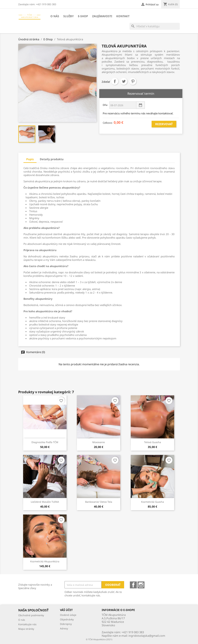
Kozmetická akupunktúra (45, 561)
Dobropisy (66, 624)
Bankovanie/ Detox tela (99, 502)
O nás (55, 16)
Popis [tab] (30, 159)
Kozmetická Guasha (153, 502)
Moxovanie (99, 442)
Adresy (64, 628)
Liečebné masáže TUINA (45, 502)
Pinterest (133, 81)
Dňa (105, 105)
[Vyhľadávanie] (155, 26)
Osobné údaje (68, 615)
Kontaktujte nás (27, 624)
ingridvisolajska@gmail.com (147, 636)
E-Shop (83, 16)
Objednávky (67, 619)
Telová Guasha (153, 442)
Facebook (133, 585)
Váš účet (66, 610)
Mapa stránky (26, 629)
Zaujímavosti (102, 16)
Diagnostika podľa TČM (45, 442)
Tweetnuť (124, 81)
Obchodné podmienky (31, 615)
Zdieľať (115, 81)
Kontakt (123, 16)
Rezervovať (164, 124)
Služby (68, 16)
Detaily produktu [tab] (52, 159)
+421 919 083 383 (133, 632)
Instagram (141, 585)
